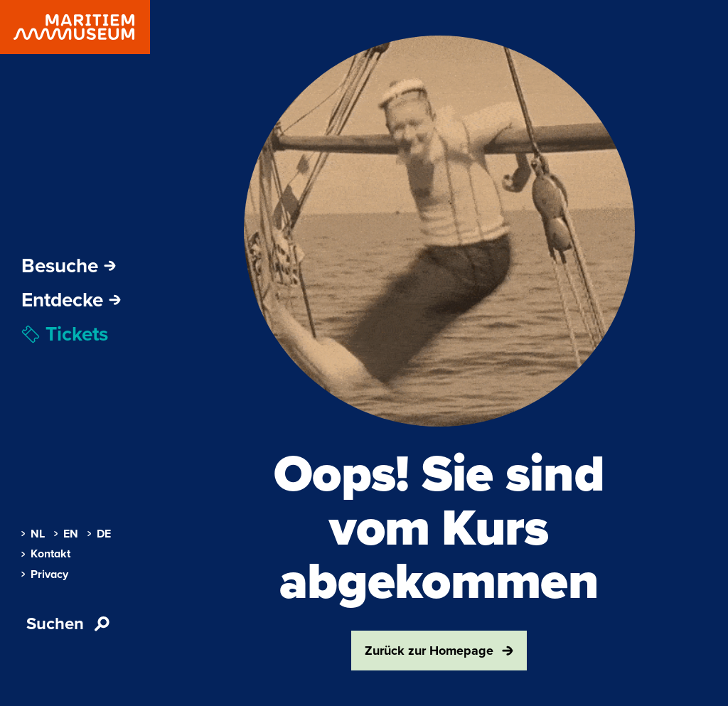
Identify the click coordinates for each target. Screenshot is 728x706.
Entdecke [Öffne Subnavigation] (71, 300)
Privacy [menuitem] (45, 574)
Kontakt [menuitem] (46, 554)
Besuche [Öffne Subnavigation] (69, 266)
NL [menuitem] (33, 534)
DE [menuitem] (99, 534)
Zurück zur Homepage (439, 651)
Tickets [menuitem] (65, 334)
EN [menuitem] (66, 534)
